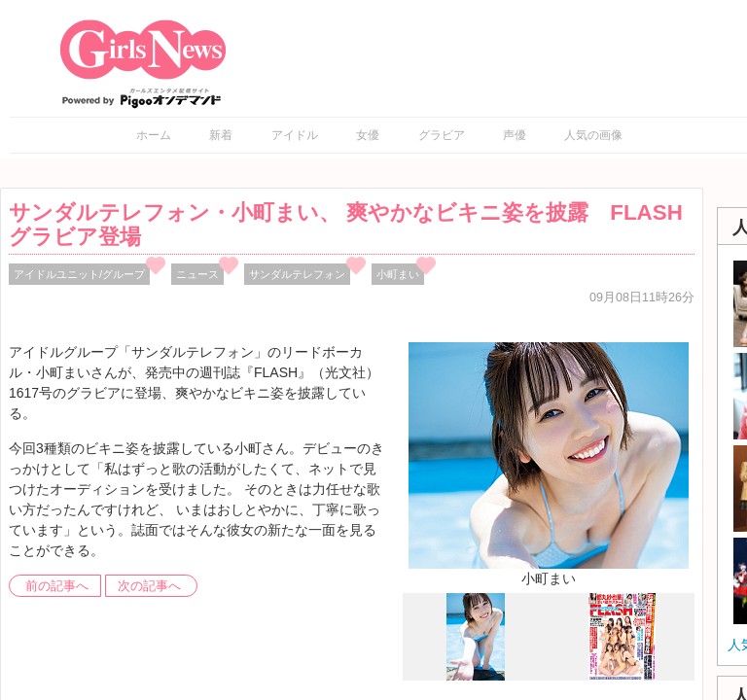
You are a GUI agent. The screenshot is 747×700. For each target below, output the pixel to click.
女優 (368, 135)
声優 (515, 135)
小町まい (398, 274)
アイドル (295, 135)
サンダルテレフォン (297, 274)
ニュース (197, 274)
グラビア (442, 135)
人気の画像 (593, 135)
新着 (221, 135)
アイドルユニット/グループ (79, 274)
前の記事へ (57, 586)
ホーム (154, 135)
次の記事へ (149, 586)
